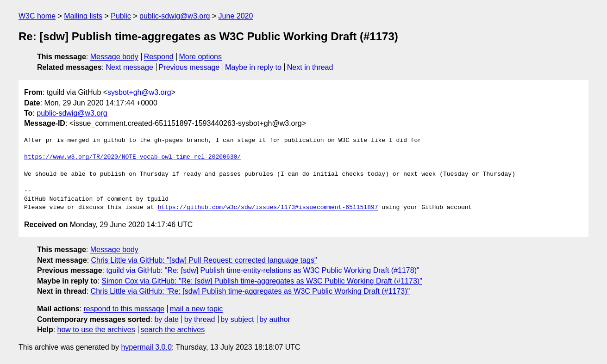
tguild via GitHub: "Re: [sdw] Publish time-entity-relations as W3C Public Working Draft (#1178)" (263, 270)
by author (275, 319)
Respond (159, 57)
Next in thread (310, 67)
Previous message (189, 67)
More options (201, 57)
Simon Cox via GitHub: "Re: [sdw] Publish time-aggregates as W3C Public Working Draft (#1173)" (262, 281)
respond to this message (124, 309)
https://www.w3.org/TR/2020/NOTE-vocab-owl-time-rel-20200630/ (132, 157)
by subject (237, 319)
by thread (200, 319)
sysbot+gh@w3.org (139, 92)
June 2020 (236, 16)
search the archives (173, 330)
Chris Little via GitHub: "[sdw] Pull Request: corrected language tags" (204, 260)
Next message (130, 67)
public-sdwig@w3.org (175, 16)
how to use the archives (96, 330)
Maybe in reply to (253, 67)
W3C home (37, 16)
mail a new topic (197, 309)
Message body (114, 57)
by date (166, 319)
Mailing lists (83, 16)
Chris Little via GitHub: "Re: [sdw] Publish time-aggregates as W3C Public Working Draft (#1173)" (250, 291)
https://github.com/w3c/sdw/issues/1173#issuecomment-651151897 (268, 208)
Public (121, 16)
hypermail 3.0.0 (146, 347)
